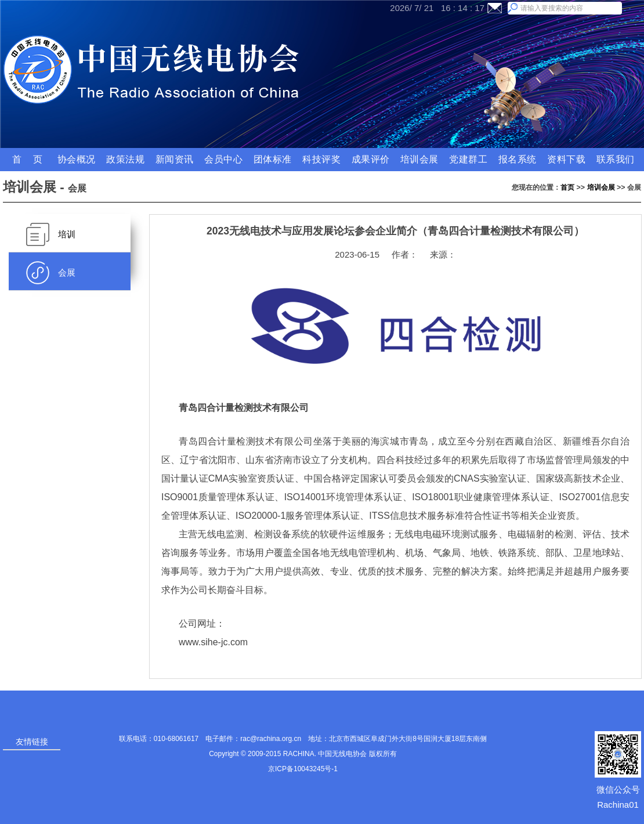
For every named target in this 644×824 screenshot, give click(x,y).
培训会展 (601, 187)
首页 (567, 187)
